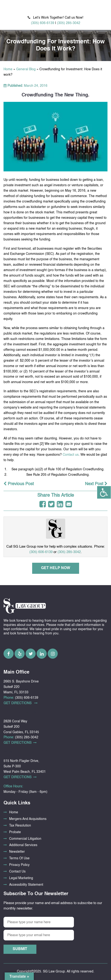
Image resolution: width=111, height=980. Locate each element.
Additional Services (23, 845)
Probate (15, 832)
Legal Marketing (21, 878)
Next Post (96, 484)
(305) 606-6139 (43, 23)
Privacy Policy (19, 865)
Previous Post (19, 484)
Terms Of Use (19, 858)
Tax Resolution (20, 826)
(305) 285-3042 (69, 23)
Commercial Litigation (25, 839)
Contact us (71, 455)
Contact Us (17, 872)
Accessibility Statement (26, 885)
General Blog (26, 69)
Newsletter (17, 852)
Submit (20, 949)
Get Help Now (56, 568)
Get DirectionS (21, 703)
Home (8, 69)
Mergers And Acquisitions (28, 819)
